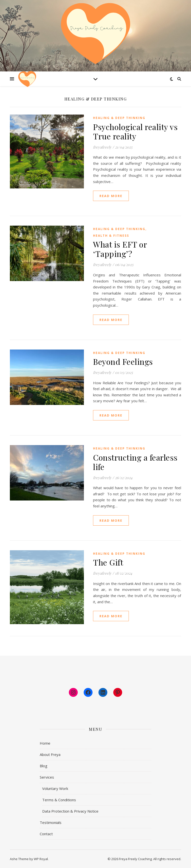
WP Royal (41, 859)
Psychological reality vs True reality (135, 131)
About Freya (50, 754)
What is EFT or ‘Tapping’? (120, 249)
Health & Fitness (111, 236)
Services (47, 777)
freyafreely (102, 147)
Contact (46, 834)
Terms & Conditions (59, 800)
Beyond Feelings (123, 361)
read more (111, 196)
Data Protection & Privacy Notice (70, 811)
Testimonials (51, 822)
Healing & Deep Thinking (119, 118)
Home (45, 743)
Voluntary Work (55, 788)
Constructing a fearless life (135, 462)
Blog (44, 766)
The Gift (108, 562)
